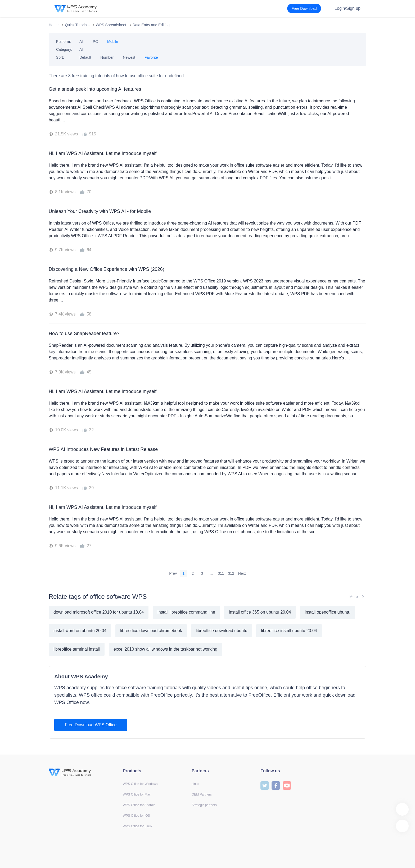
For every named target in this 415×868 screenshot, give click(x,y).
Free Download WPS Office (91, 725)
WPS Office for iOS (136, 816)
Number (107, 57)
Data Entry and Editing (151, 25)
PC (95, 42)
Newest (129, 57)
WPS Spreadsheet (111, 25)
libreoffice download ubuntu (222, 631)
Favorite (151, 57)
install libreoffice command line (186, 612)
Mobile (113, 42)
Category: (64, 49)
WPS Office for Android (139, 805)
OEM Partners (202, 794)
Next (242, 573)
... (211, 573)
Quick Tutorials (77, 25)
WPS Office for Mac (137, 794)
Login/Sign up (348, 8)
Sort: (60, 57)
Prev (173, 573)
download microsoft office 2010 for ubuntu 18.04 (99, 612)
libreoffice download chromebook (151, 631)
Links (195, 784)
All (82, 42)
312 (231, 573)
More (358, 597)
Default (85, 57)
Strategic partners (204, 805)
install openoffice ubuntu (327, 612)
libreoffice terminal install (77, 649)
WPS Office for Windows (140, 784)
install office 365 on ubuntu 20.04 (260, 612)
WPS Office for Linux (137, 826)
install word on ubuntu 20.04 (80, 631)
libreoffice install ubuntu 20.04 (289, 631)
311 (221, 573)
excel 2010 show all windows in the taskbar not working (165, 649)
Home (54, 25)
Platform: (64, 42)
